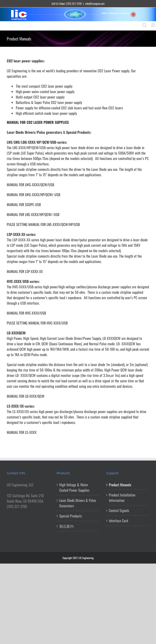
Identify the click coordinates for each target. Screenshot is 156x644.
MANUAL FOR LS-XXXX (22, 432)
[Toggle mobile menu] (154, 25)
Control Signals (119, 510)
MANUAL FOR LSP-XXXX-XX (25, 271)
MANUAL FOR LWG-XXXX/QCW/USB (30, 185)
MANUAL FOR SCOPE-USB (24, 204)
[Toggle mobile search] (145, 25)
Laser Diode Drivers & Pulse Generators (78, 503)
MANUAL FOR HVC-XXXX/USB (26, 313)
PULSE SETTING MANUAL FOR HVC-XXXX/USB (37, 323)
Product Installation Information (122, 498)
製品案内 (67, 526)
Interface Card (118, 521)
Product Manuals (120, 485)
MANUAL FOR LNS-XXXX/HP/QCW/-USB (33, 214)
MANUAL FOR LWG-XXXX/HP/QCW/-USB (33, 195)
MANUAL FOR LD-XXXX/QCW (26, 396)
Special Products (71, 516)
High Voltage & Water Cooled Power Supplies (74, 487)
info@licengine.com (95, 4)
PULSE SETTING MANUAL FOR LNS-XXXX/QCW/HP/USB (43, 224)
